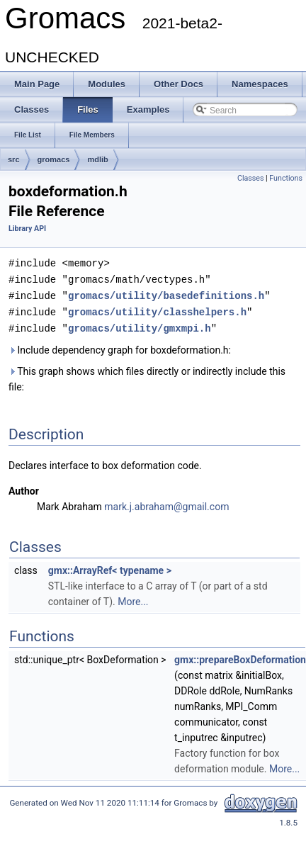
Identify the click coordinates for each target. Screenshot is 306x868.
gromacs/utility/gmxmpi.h (140, 325)
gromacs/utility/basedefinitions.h (166, 294)
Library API (27, 229)
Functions (286, 178)
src (14, 159)
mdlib (97, 159)
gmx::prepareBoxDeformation (240, 656)
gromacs (54, 159)
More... (133, 598)
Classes (250, 178)
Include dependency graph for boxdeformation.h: (120, 346)
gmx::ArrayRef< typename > (110, 567)
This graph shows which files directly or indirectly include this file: (147, 376)
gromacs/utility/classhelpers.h (157, 309)
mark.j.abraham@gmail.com (166, 503)
